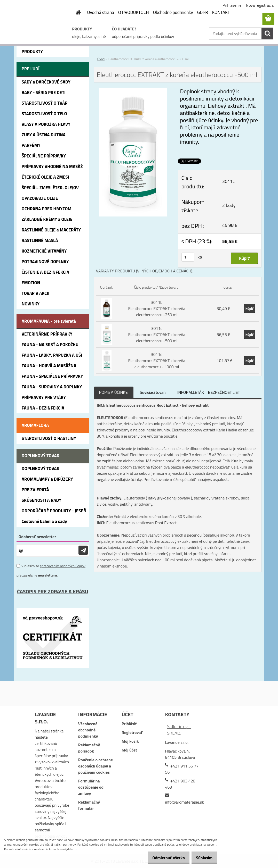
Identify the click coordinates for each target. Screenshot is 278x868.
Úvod (101, 59)
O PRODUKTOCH (134, 12)
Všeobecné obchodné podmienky (88, 730)
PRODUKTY (82, 29)
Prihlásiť (129, 724)
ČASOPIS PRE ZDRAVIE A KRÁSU (53, 591)
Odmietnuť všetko (163, 858)
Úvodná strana (101, 12)
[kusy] (188, 257)
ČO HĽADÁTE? (124, 29)
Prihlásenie (232, 5)
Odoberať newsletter (37, 537)
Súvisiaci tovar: (153, 392)
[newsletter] (83, 550)
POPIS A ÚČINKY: (114, 392)
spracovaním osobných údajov (63, 566)
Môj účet (129, 750)
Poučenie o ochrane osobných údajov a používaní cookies (96, 766)
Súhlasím (202, 858)
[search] (267, 34)
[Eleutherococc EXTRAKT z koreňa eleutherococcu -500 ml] (133, 91)
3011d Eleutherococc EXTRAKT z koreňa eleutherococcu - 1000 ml (157, 361)
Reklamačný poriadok (89, 748)
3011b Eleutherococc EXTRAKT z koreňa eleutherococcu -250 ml (157, 308)
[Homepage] (75, 12)
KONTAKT (221, 12)
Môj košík (130, 741)
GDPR (203, 12)
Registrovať (132, 732)
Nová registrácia (260, 5)
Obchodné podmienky (173, 12)
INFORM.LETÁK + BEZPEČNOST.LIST (209, 392)
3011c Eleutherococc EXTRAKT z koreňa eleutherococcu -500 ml (157, 335)
